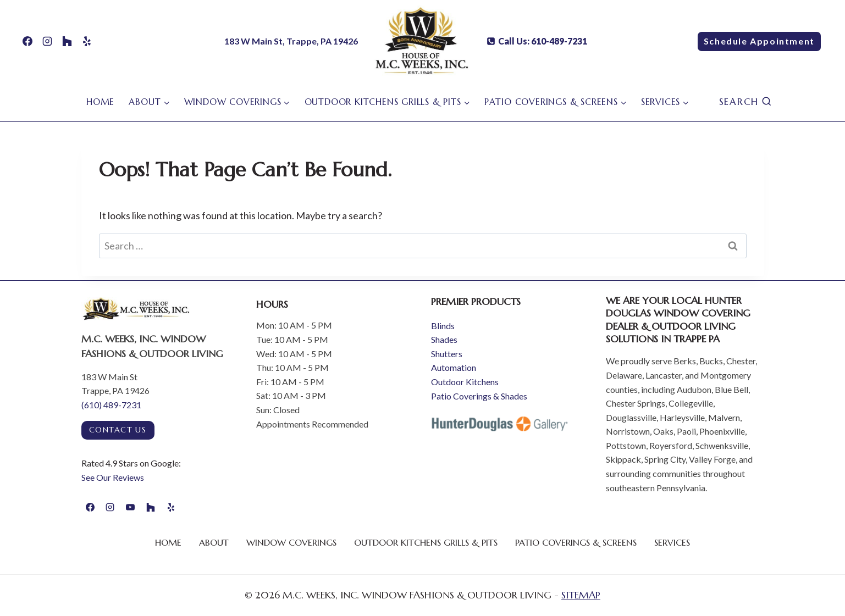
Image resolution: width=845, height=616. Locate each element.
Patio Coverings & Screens (576, 542)
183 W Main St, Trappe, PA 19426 (291, 41)
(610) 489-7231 (111, 405)
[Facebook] (27, 41)
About (214, 542)
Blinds (443, 326)
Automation (454, 367)
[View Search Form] (745, 102)
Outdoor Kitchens (465, 382)
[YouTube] (130, 507)
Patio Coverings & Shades (479, 396)
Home (100, 102)
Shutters (447, 354)
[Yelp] (87, 41)
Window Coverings (291, 542)
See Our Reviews (113, 477)
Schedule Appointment (759, 41)
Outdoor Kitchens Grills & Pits (426, 542)
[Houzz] (67, 41)
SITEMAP (581, 595)
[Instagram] (47, 41)
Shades (444, 339)
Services (672, 542)
